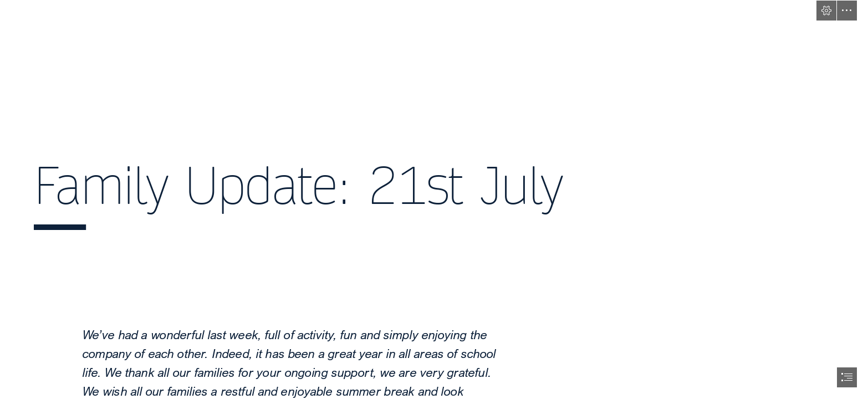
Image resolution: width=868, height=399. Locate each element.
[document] (434, 199)
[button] (826, 11)
